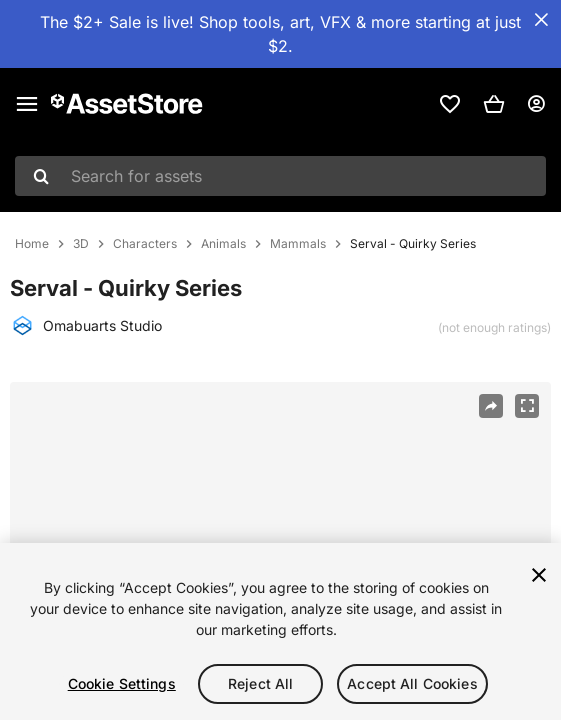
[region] (280, 631)
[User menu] (536, 104)
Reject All (260, 683)
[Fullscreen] (527, 406)
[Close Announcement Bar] (541, 20)
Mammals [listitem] (298, 244)
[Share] (491, 406)
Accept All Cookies (412, 683)
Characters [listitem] (145, 244)
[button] (494, 104)
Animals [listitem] (223, 244)
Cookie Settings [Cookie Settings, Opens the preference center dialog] (122, 683)
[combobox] (280, 176)
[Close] (539, 575)
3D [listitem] (81, 244)
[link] (450, 104)
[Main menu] (27, 104)
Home (32, 244)
